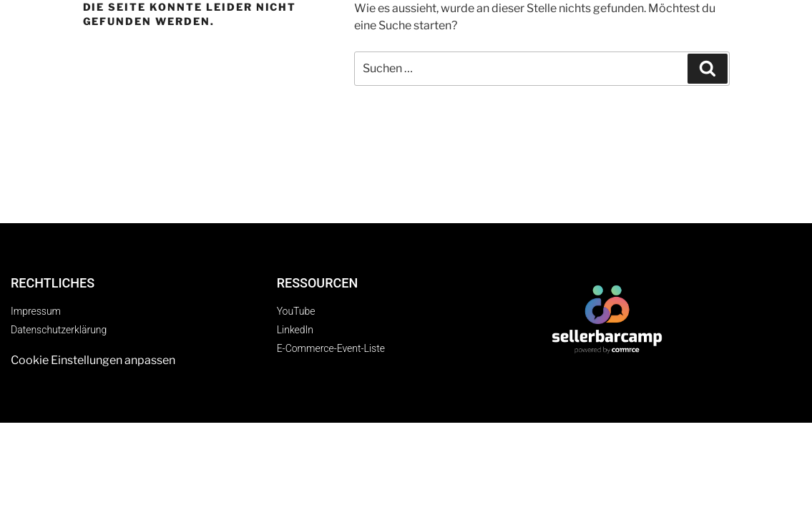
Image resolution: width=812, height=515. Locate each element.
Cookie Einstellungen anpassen (93, 360)
